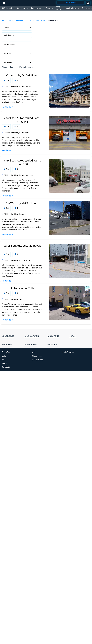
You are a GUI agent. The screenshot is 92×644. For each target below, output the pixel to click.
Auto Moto (29, 20)
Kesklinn (19, 20)
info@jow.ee (69, 352)
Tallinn (11, 20)
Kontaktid (6, 367)
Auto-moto (53, 344)
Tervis (72, 336)
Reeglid (5, 363)
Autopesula (41, 20)
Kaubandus (53, 336)
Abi (3, 360)
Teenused (7, 344)
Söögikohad (8, 336)
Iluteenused (31, 344)
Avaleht (3, 20)
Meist (4, 356)
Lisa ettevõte (37, 360)
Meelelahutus (32, 336)
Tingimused (37, 356)
